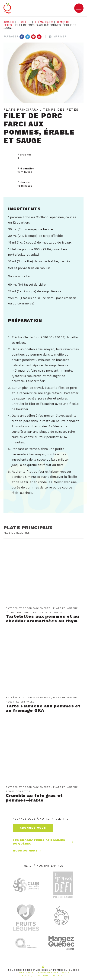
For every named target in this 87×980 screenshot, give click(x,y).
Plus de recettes (17, 533)
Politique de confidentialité (43, 975)
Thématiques (44, 22)
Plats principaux (28, 528)
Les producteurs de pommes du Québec (43, 842)
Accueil (9, 22)
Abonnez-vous (33, 828)
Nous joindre (28, 851)
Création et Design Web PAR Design (43, 972)
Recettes (25, 22)
